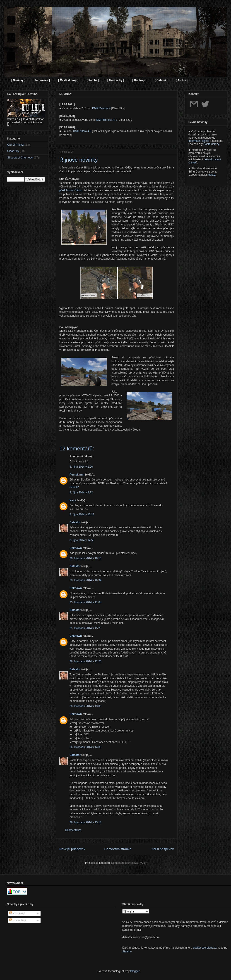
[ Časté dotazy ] (68, 80)
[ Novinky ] (18, 80)
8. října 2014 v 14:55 (82, 540)
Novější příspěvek (72, 849)
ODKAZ (74, 487)
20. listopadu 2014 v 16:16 (85, 558)
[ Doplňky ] (139, 80)
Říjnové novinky (78, 160)
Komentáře (18, 920)
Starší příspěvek (162, 849)
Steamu (127, 952)
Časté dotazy (211, 144)
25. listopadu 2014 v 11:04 (85, 602)
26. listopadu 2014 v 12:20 (85, 661)
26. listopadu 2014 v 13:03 (85, 706)
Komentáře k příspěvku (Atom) (130, 863)
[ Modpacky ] (116, 80)
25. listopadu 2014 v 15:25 (85, 628)
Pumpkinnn (77, 475)
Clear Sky (13, 151)
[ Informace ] (42, 80)
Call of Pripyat (16, 145)
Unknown (76, 548)
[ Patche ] (93, 80)
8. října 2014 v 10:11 (82, 514)
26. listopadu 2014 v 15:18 (85, 822)
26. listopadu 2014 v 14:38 (85, 747)
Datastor (75, 522)
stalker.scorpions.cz (205, 948)
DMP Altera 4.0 (82, 131)
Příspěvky (17, 913)
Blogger (135, 971)
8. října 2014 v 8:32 (81, 492)
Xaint (73, 500)
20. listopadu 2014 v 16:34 (85, 580)
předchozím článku (71, 190)
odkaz (212, 175)
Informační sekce (199, 141)
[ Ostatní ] (161, 80)
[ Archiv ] (182, 80)
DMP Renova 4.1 (107, 120)
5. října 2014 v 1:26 (81, 467)
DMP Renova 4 (101, 108)
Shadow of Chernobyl (20, 158)
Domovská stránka (118, 849)
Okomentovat (73, 830)
